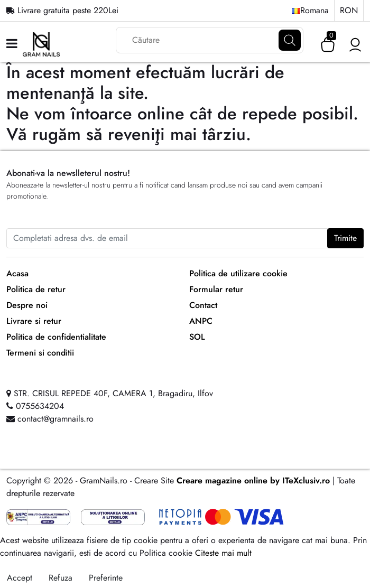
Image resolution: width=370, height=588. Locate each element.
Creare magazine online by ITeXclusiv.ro (253, 480)
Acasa (17, 273)
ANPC (201, 321)
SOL (197, 337)
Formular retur (216, 289)
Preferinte (106, 578)
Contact (203, 305)
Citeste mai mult (223, 553)
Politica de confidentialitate (56, 337)
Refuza (61, 578)
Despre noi (27, 305)
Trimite (345, 238)
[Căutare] (290, 40)
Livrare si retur (34, 321)
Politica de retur (36, 289)
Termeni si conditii (40, 353)
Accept (20, 578)
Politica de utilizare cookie (238, 273)
